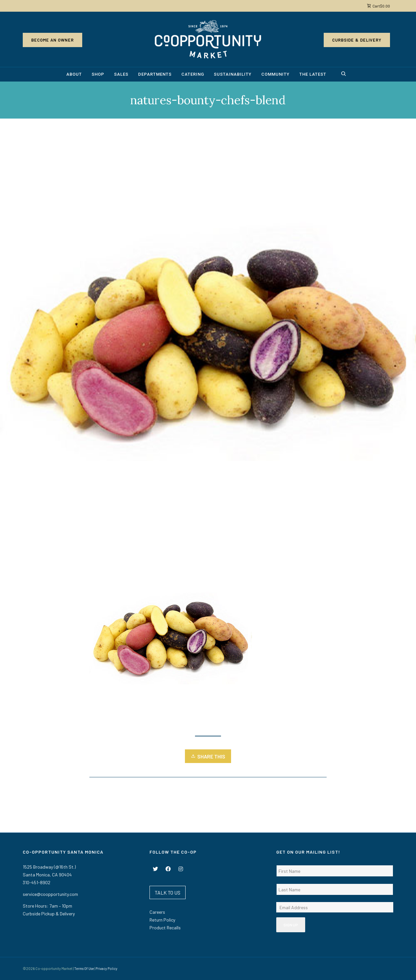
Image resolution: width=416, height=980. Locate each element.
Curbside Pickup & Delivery (49, 914)
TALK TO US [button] (168, 892)
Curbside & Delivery (357, 40)
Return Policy (162, 920)
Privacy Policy (106, 968)
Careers (157, 912)
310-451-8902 (37, 882)
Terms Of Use (84, 968)
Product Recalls (165, 928)
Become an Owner (52, 40)
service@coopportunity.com (50, 894)
